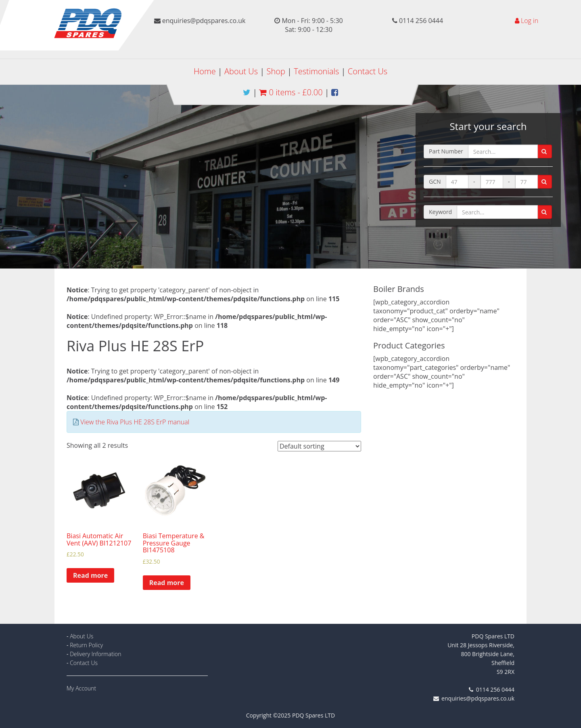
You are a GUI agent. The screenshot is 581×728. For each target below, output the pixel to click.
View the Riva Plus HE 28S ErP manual (135, 422)
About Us (241, 71)
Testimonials (316, 71)
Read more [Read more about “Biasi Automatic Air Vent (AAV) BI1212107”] (90, 575)
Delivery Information (95, 654)
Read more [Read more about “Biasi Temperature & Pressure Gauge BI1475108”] (167, 583)
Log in (530, 21)
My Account (81, 688)
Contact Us (368, 71)
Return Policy (86, 645)
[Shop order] (319, 446)
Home (205, 71)
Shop (276, 71)
